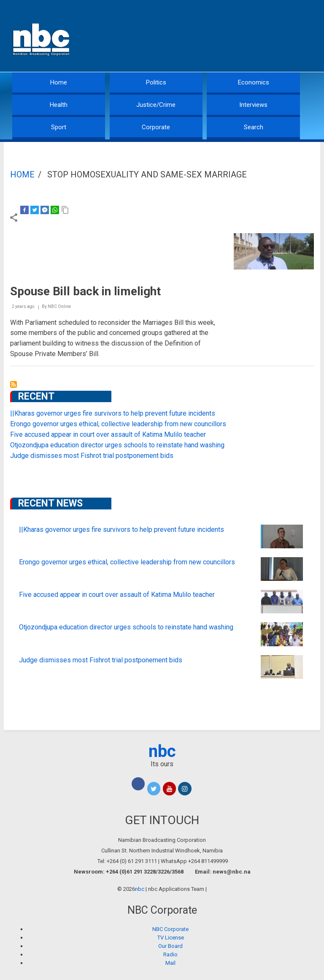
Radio (170, 954)
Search (254, 127)
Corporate (156, 127)
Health (59, 105)
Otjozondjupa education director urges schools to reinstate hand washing (117, 445)
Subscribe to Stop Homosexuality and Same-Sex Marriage (13, 384)
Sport (59, 127)
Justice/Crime (156, 105)
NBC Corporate (170, 929)
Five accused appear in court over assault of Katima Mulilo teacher (108, 434)
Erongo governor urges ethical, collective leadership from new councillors (118, 424)
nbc (162, 751)
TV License (171, 938)
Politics (156, 82)
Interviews (253, 105)
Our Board (170, 946)
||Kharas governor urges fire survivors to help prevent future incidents (113, 413)
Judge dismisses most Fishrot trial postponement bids (92, 456)
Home (59, 82)
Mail (170, 963)
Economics (254, 82)
